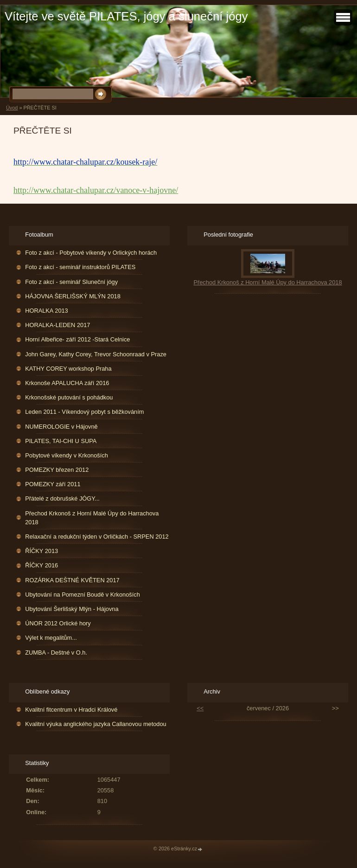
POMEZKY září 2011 (53, 484)
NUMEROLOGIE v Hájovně (61, 427)
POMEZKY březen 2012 (57, 470)
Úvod (12, 108)
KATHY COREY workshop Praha (68, 369)
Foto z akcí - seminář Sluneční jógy (71, 282)
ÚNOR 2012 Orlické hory (58, 623)
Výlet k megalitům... (51, 638)
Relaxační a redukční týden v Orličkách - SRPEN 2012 (97, 537)
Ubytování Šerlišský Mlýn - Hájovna (72, 609)
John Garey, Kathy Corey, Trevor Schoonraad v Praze (96, 354)
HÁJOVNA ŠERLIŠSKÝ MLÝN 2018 (73, 296)
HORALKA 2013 (46, 311)
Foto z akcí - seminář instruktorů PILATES (80, 267)
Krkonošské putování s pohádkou (69, 397)
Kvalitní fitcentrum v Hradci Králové (71, 710)
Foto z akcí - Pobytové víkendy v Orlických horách (91, 253)
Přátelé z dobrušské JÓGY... (62, 498)
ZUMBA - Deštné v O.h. (56, 653)
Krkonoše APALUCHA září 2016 (67, 383)
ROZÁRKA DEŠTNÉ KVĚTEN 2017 (72, 580)
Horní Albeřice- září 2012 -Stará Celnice (77, 339)
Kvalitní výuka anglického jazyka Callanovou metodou (96, 724)
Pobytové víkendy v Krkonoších (67, 455)
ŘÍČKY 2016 (41, 565)
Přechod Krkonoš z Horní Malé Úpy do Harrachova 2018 (92, 518)
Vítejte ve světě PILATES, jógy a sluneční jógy (126, 16)
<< (200, 708)
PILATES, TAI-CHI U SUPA (61, 441)
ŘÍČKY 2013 (41, 551)
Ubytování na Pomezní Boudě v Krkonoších (83, 595)
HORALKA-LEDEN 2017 (57, 325)
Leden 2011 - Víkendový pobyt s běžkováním (84, 412)
